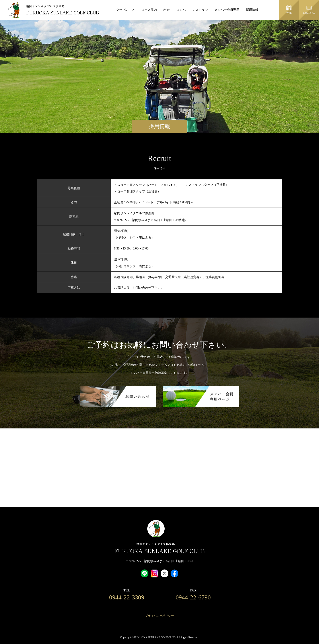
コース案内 (149, 10)
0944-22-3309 (127, 597)
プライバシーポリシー (159, 616)
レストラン (200, 10)
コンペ (181, 10)
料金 (167, 10)
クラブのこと (125, 10)
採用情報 (252, 10)
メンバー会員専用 (227, 10)
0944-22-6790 (193, 597)
